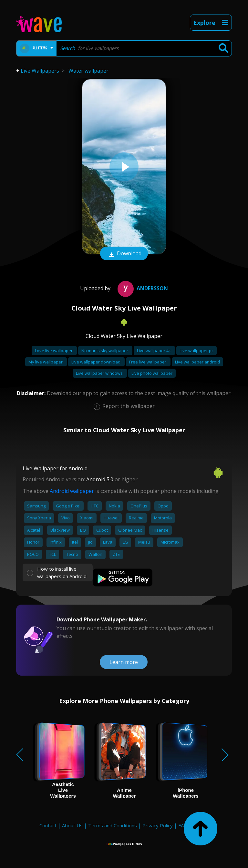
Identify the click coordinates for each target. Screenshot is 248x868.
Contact (48, 825)
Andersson (142, 288)
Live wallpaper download (96, 362)
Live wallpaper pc (196, 351)
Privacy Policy (158, 825)
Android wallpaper (72, 491)
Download (124, 254)
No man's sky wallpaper (105, 351)
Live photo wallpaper (152, 373)
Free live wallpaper (148, 362)
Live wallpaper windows (100, 373)
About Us (72, 825)
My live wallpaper (46, 362)
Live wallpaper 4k (154, 351)
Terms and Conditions (113, 825)
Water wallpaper (88, 71)
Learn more (124, 662)
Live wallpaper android (197, 362)
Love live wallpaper (54, 351)
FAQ (183, 825)
